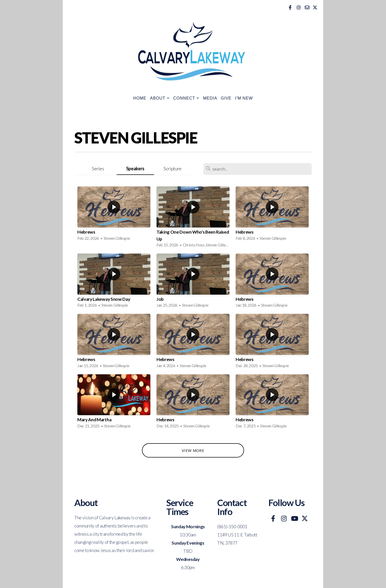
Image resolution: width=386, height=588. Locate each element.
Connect (186, 98)
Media (210, 98)
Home (140, 98)
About (160, 98)
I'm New (244, 98)
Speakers (135, 169)
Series (98, 169)
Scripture (173, 169)
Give (226, 98)
